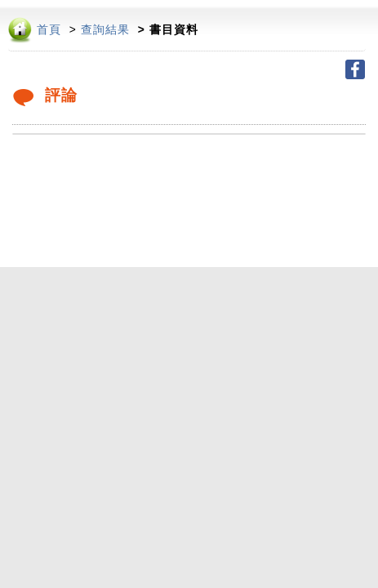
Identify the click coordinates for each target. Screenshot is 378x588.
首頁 (49, 30)
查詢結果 (105, 30)
